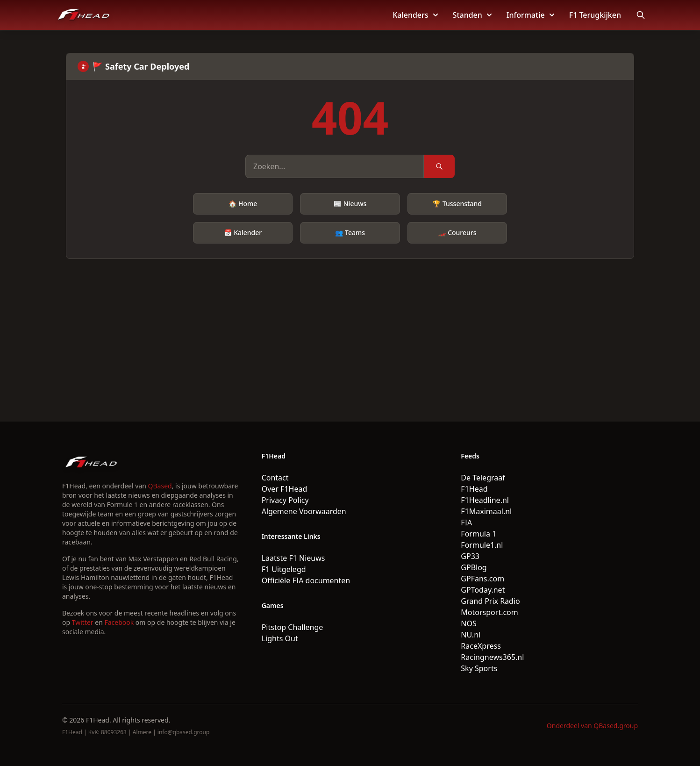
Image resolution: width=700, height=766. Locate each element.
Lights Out (280, 638)
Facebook (119, 622)
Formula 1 (479, 534)
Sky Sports (479, 668)
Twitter (83, 622)
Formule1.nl (482, 545)
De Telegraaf (483, 478)
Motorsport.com (489, 612)
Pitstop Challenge (293, 627)
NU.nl (471, 635)
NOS (468, 623)
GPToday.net (483, 590)
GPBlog (474, 567)
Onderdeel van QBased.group (592, 726)
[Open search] (641, 15)
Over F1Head (285, 489)
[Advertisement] (350, 329)
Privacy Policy (285, 500)
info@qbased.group (183, 732)
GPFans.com (482, 579)
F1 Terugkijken (595, 15)
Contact (275, 478)
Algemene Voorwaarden (304, 511)
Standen (472, 15)
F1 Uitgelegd (284, 569)
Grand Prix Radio (490, 601)
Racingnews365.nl (492, 657)
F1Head (474, 489)
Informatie (530, 15)
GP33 (470, 556)
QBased (160, 486)
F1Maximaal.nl (486, 511)
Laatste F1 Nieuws (293, 558)
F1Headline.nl (485, 500)
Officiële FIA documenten (306, 580)
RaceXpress (481, 646)
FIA (466, 523)
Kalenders (415, 15)
